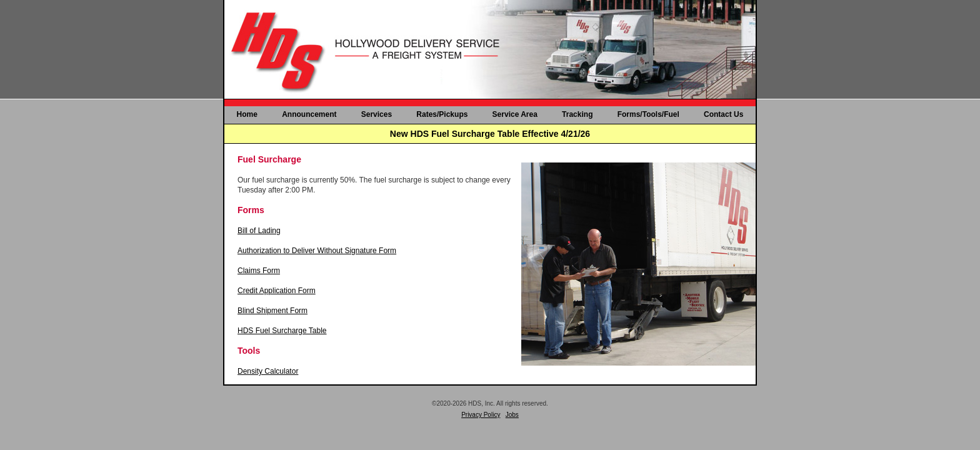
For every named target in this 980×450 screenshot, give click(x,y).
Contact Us (723, 114)
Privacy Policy (481, 415)
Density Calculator (268, 371)
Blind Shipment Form (272, 311)
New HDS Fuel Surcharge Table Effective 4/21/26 (490, 134)
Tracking (577, 114)
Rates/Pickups (442, 114)
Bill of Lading (259, 231)
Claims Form (259, 271)
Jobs (512, 415)
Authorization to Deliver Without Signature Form (317, 251)
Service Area (515, 114)
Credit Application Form (277, 291)
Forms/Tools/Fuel (648, 114)
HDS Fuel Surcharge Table (282, 331)
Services (377, 114)
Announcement (309, 114)
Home (247, 114)
